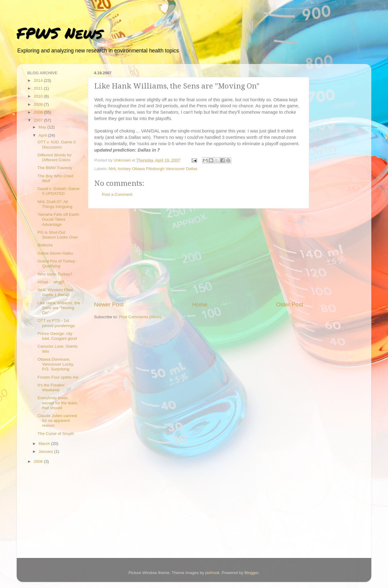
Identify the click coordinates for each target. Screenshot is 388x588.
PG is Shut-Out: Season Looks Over (58, 235)
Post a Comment (117, 194)
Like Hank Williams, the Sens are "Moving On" (59, 308)
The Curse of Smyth (56, 434)
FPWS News (60, 33)
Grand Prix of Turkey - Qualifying (58, 264)
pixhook (212, 573)
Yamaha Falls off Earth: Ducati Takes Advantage (59, 219)
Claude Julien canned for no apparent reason (57, 421)
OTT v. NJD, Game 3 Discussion (57, 144)
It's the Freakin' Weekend (51, 388)
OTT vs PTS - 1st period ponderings (56, 323)
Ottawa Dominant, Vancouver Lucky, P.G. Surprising (56, 364)
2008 (39, 112)
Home (200, 304)
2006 (39, 461)
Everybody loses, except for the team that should (57, 403)
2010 (39, 96)
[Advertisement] (199, 255)
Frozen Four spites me (58, 377)
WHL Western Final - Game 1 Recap (57, 292)
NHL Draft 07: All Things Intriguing (55, 204)
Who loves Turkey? (55, 274)
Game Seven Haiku (55, 253)
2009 (39, 104)
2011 (39, 88)
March (45, 444)
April (43, 135)
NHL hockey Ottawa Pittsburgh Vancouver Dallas (153, 169)
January (46, 451)
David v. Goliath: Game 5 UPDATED (59, 191)
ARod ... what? (51, 282)
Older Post (290, 304)
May (43, 127)
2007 (39, 120)
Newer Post (109, 304)
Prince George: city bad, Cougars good (57, 336)
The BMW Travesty (55, 168)
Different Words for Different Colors (55, 157)
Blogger (251, 573)
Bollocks (45, 245)
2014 (39, 80)
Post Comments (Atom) (140, 317)
